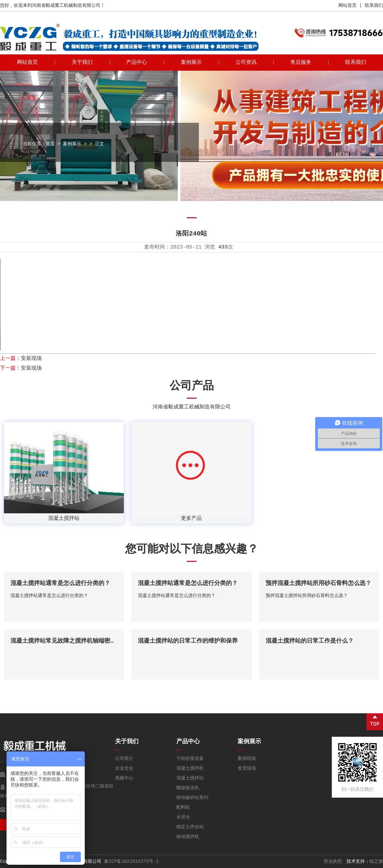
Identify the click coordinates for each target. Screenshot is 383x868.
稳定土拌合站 (190, 827)
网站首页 (347, 6)
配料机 (183, 807)
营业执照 (333, 861)
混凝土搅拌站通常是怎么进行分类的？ (60, 583)
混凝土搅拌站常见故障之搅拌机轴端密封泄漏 (69, 641)
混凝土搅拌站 (190, 778)
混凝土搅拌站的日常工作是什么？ (310, 641)
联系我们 (374, 6)
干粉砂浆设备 (190, 759)
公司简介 (124, 759)
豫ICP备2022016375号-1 (131, 861)
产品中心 (137, 63)
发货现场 (247, 768)
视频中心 (124, 778)
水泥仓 (183, 817)
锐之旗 (376, 861)
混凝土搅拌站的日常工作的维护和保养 (188, 641)
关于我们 (82, 63)
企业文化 (124, 768)
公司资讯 (246, 63)
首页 (50, 144)
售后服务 (301, 63)
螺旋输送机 (188, 788)
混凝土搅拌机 (190, 768)
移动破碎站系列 (192, 798)
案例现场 (247, 759)
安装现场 (31, 359)
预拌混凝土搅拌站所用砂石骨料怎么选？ (318, 583)
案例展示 (191, 63)
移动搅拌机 (188, 837)
